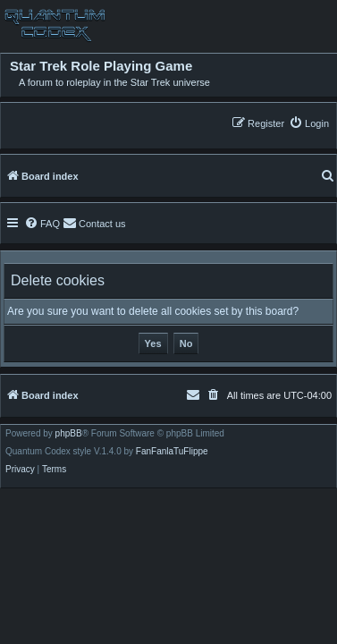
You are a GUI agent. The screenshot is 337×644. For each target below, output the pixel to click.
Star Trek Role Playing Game (101, 66)
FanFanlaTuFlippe (172, 452)
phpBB (69, 434)
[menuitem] (309, 123)
